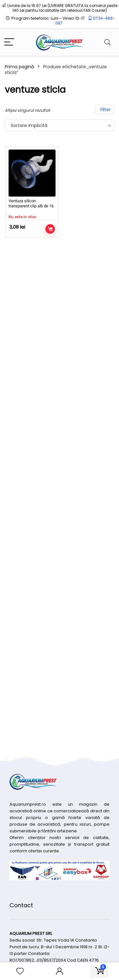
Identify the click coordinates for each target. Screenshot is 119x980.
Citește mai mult (50, 229)
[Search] (108, 42)
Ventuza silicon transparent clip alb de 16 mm (31, 206)
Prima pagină (19, 67)
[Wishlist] (20, 971)
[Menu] (9, 42)
